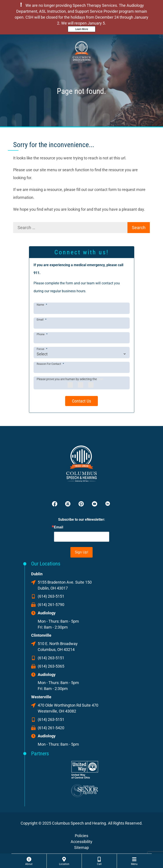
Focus (42, 349)
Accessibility (81, 842)
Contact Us (81, 401)
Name (42, 305)
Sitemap (81, 848)
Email (42, 320)
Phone (42, 334)
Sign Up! (81, 552)
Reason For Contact (50, 364)
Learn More (82, 29)
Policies (81, 836)
